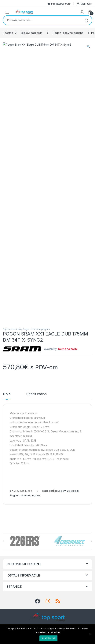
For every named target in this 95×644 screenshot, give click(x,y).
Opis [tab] (7, 199)
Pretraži (86, 20)
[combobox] (42, 20)
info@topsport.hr (61, 4)
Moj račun (84, 4)
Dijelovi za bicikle (32, 33)
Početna (8, 33)
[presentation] (91, 346)
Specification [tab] (36, 199)
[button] (89, 47)
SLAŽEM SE (48, 638)
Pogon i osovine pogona (68, 33)
